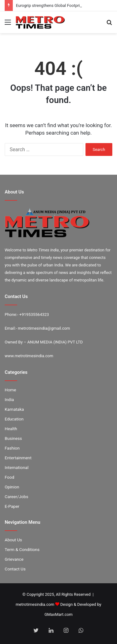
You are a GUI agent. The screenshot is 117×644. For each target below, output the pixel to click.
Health (11, 429)
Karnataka (14, 409)
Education (14, 419)
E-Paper (12, 506)
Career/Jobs (17, 497)
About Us (13, 540)
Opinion (12, 487)
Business (13, 438)
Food (10, 477)
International (17, 467)
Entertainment (18, 458)
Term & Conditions (22, 549)
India (9, 399)
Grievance (14, 559)
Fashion (12, 448)
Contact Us (15, 569)
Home (10, 390)
